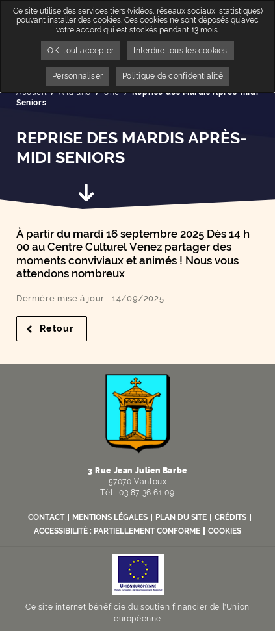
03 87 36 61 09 (147, 493)
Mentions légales (110, 517)
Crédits (230, 517)
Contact (46, 517)
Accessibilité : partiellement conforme (117, 531)
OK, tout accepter (81, 51)
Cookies (225, 531)
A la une (75, 92)
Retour (63, 328)
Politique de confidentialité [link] (173, 76)
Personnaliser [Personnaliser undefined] (77, 76)
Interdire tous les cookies (180, 51)
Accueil (31, 92)
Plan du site (181, 517)
